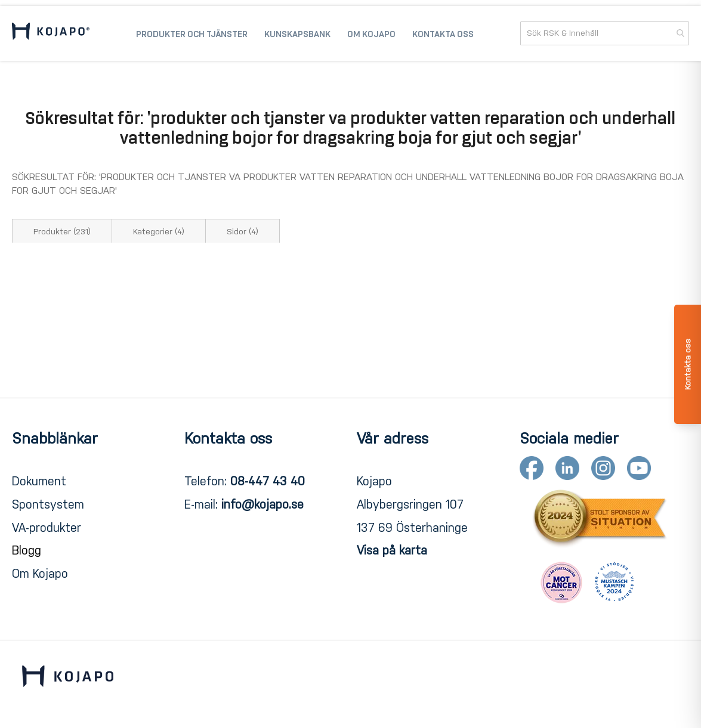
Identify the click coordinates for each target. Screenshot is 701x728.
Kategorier (159, 232)
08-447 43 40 (268, 481)
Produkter (62, 232)
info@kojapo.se (263, 504)
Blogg (27, 550)
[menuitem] (192, 33)
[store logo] (51, 33)
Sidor (243, 232)
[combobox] (605, 33)
